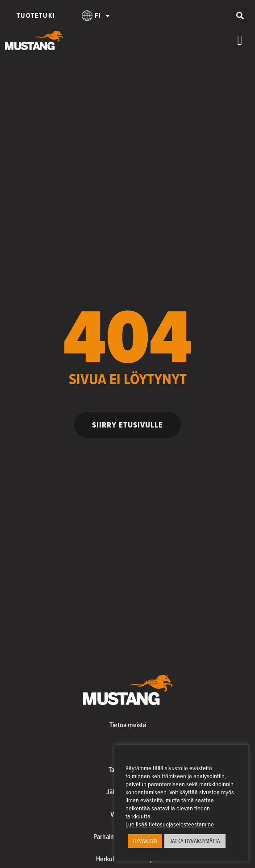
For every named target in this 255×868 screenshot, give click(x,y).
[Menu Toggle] (240, 40)
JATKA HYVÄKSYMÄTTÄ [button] (195, 841)
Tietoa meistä (128, 725)
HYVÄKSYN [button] (145, 841)
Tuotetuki (36, 15)
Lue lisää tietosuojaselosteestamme (170, 824)
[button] (240, 16)
